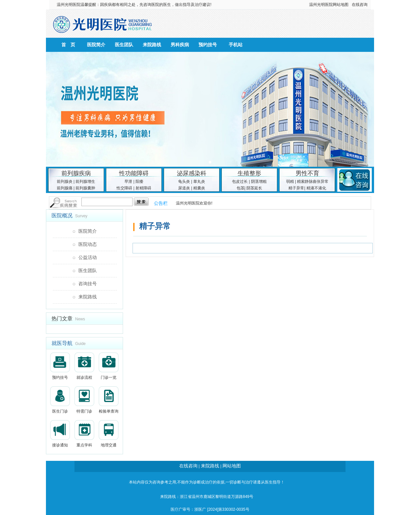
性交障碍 (124, 188)
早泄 (128, 182)
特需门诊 (84, 400)
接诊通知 (60, 434)
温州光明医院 (69, 5)
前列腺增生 (85, 182)
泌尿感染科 (192, 173)
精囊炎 (199, 188)
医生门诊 (60, 400)
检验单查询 (109, 400)
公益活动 (88, 257)
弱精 (290, 182)
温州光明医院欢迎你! (194, 203)
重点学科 (84, 434)
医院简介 (96, 45)
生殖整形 (249, 173)
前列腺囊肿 (85, 188)
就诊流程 (84, 366)
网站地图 (341, 5)
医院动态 (88, 244)
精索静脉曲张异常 (313, 182)
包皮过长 (240, 182)
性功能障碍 (134, 173)
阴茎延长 (254, 188)
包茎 (241, 188)
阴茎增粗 (259, 182)
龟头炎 (184, 182)
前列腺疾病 (76, 173)
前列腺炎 (65, 182)
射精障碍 (143, 188)
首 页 (68, 45)
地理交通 (109, 434)
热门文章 (62, 319)
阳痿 (139, 182)
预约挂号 (208, 45)
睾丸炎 (199, 182)
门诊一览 (109, 366)
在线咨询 (360, 5)
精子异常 (296, 188)
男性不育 (307, 173)
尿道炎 (184, 188)
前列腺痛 (65, 188)
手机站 (236, 45)
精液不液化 (316, 188)
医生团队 (124, 45)
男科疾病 (180, 45)
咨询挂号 (88, 284)
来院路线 (152, 45)
